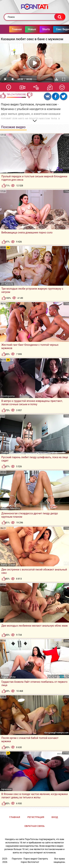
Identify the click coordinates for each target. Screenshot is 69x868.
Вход (55, 817)
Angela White (8, 677)
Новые (25, 29)
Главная (9, 29)
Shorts (39, 29)
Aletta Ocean (8, 565)
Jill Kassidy (7, 284)
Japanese (6, 789)
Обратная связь (35, 826)
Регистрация (36, 817)
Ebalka (4, 452)
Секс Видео (56, 29)
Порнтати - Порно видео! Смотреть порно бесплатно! (30, 860)
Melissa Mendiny (10, 508)
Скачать (56, 79)
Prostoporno (8, 396)
